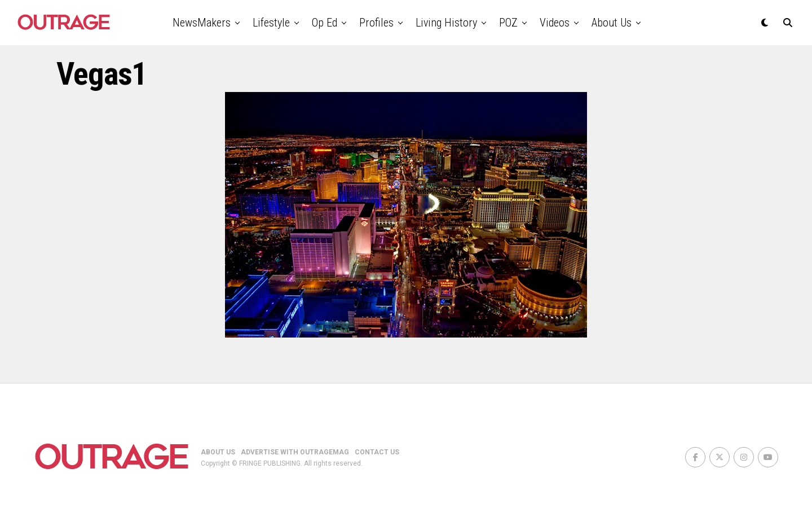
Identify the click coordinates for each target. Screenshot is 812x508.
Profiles (376, 23)
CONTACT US (377, 452)
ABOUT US (218, 452)
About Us (612, 23)
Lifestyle (271, 23)
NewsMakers (202, 23)
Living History (446, 23)
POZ (508, 23)
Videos (555, 23)
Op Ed (325, 23)
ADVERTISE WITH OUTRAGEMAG (295, 452)
